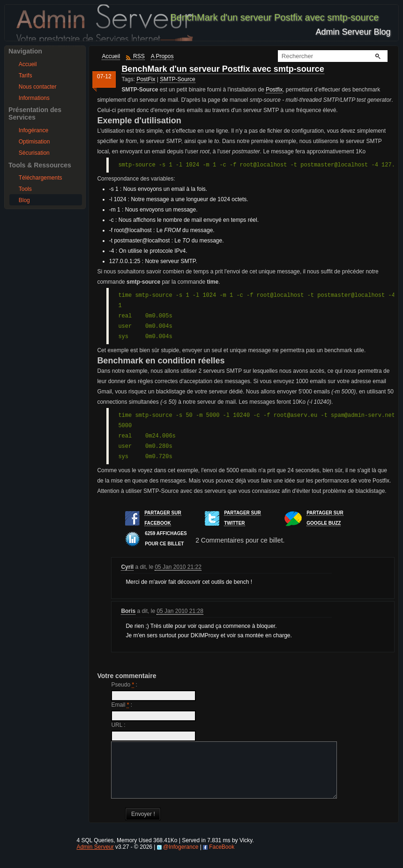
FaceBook (222, 858)
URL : (118, 725)
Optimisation (34, 142)
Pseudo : (124, 685)
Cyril (127, 567)
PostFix (146, 79)
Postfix (274, 90)
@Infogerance (181, 858)
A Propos (162, 56)
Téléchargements (41, 178)
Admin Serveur (95, 858)
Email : (122, 705)
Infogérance (34, 130)
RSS (139, 56)
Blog (24, 200)
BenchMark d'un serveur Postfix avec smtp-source (223, 69)
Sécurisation (34, 153)
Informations (34, 98)
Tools (25, 189)
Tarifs (26, 75)
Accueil (28, 64)
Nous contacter (38, 87)
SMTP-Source (177, 79)
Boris (128, 611)
